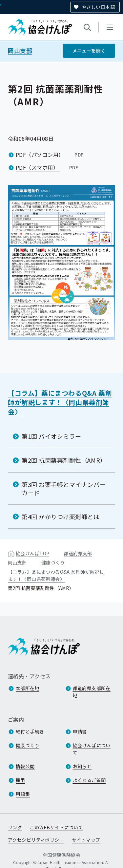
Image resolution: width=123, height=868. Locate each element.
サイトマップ (86, 840)
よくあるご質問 (89, 780)
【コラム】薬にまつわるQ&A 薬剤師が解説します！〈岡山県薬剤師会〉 (60, 402)
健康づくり (53, 562)
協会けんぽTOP (32, 553)
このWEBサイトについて (56, 827)
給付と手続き (30, 731)
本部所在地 (28, 688)
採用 (20, 780)
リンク (15, 827)
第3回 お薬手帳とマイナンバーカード (64, 488)
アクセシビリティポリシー (36, 840)
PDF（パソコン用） (50, 155)
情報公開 (25, 766)
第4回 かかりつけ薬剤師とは (61, 517)
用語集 (23, 794)
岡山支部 (20, 51)
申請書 (80, 731)
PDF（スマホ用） (48, 167)
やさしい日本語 (98, 7)
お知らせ (82, 766)
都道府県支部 (78, 553)
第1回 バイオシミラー (51, 436)
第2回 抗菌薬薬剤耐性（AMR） (64, 460)
